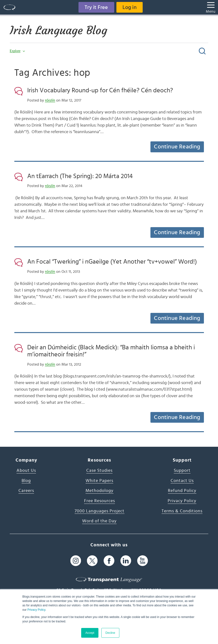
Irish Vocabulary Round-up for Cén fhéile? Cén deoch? (100, 90)
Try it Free (96, 7)
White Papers (99, 481)
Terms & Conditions (182, 511)
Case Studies (99, 471)
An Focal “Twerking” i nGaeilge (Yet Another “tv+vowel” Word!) (112, 262)
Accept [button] (90, 633)
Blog (26, 481)
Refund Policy (182, 491)
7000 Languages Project (100, 511)
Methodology (100, 491)
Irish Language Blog (58, 30)
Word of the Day (99, 521)
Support (182, 471)
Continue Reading (177, 147)
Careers (26, 491)
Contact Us (182, 481)
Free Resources (100, 501)
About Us (26, 471)
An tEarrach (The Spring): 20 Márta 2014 (80, 176)
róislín (50, 100)
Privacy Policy (36, 610)
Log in (130, 7)
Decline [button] (110, 633)
